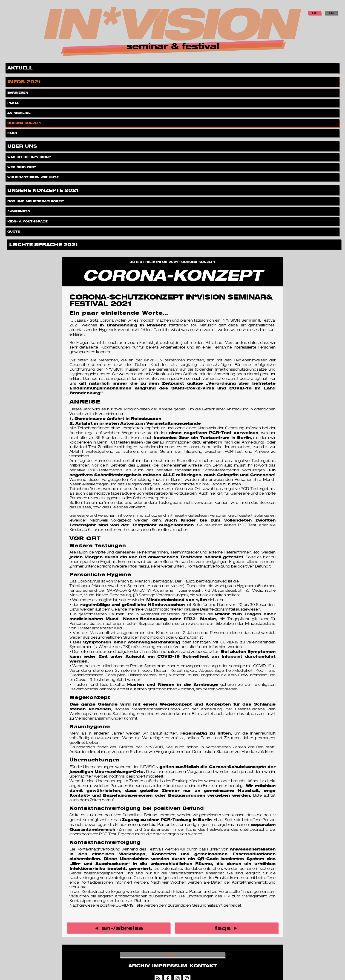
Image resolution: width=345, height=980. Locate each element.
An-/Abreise (19, 112)
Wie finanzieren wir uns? (34, 176)
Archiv (139, 966)
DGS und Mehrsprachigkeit (36, 200)
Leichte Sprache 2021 (44, 244)
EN (331, 13)
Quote (14, 230)
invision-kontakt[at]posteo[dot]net (156, 343)
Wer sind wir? (22, 166)
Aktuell (21, 67)
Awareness (19, 210)
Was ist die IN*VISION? (30, 156)
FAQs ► (227, 928)
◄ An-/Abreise (119, 928)
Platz (13, 102)
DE (315, 13)
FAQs (13, 132)
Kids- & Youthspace (28, 220)
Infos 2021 (25, 81)
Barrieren (18, 91)
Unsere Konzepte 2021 (44, 189)
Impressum (170, 966)
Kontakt (203, 966)
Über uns (23, 145)
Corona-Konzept (25, 122)
